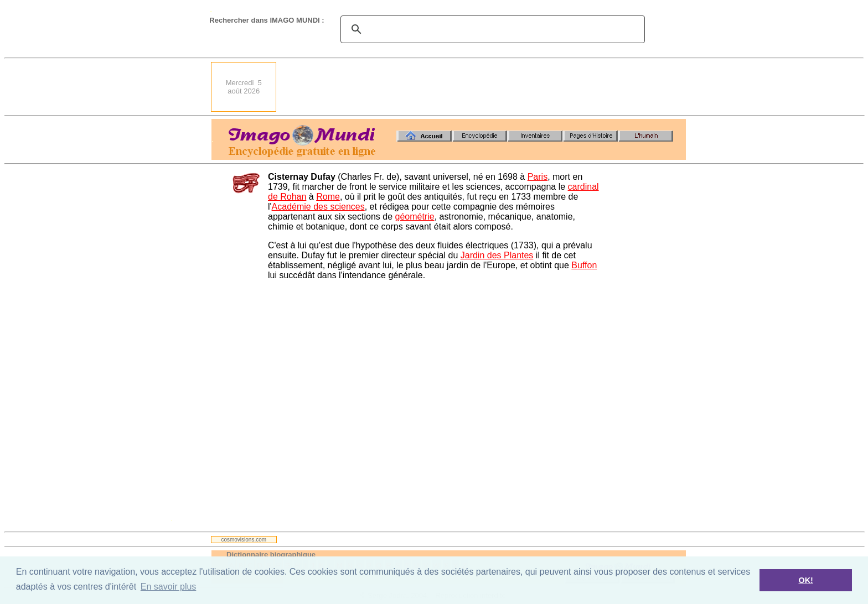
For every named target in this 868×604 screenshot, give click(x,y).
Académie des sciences (318, 207)
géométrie (414, 217)
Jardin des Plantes (497, 255)
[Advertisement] (484, 87)
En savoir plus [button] (169, 587)
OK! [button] (805, 580)
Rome (328, 197)
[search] (491, 29)
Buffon (584, 265)
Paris (538, 177)
